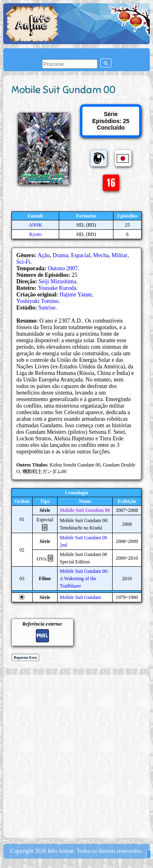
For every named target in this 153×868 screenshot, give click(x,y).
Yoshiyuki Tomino (38, 301)
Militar (119, 255)
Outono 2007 (63, 268)
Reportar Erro (25, 657)
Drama (60, 255)
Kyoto (35, 234)
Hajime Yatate (76, 295)
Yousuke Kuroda (57, 288)
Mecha (101, 255)
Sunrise (47, 308)
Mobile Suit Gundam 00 (85, 510)
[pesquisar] (70, 64)
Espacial (81, 255)
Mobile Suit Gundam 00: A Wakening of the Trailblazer (84, 579)
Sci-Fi (23, 262)
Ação (44, 255)
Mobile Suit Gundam (80, 597)
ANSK (35, 225)
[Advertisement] (76, 755)
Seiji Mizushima (58, 281)
